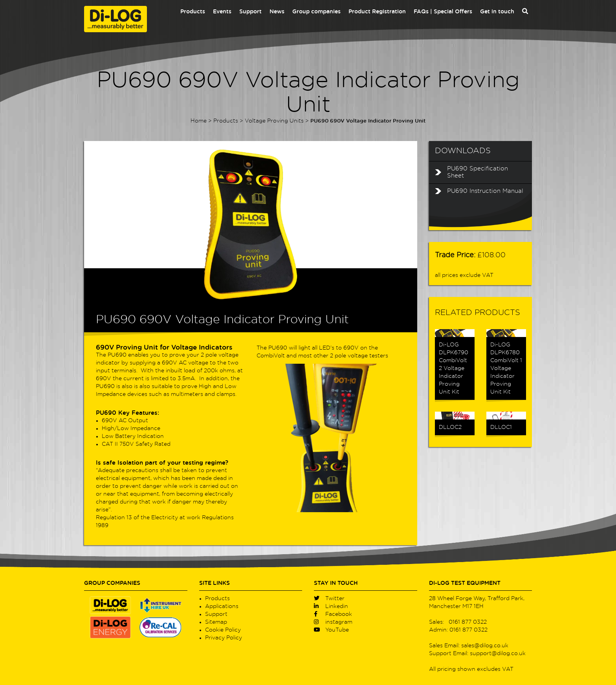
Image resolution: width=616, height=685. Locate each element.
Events (222, 12)
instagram (333, 622)
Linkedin (331, 606)
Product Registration (377, 12)
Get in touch (497, 12)
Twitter (329, 599)
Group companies (316, 12)
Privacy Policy (224, 638)
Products (193, 12)
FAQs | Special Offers (443, 12)
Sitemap (216, 622)
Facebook (333, 614)
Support (250, 12)
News (277, 12)
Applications (222, 606)
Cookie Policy (223, 630)
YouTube (331, 630)
